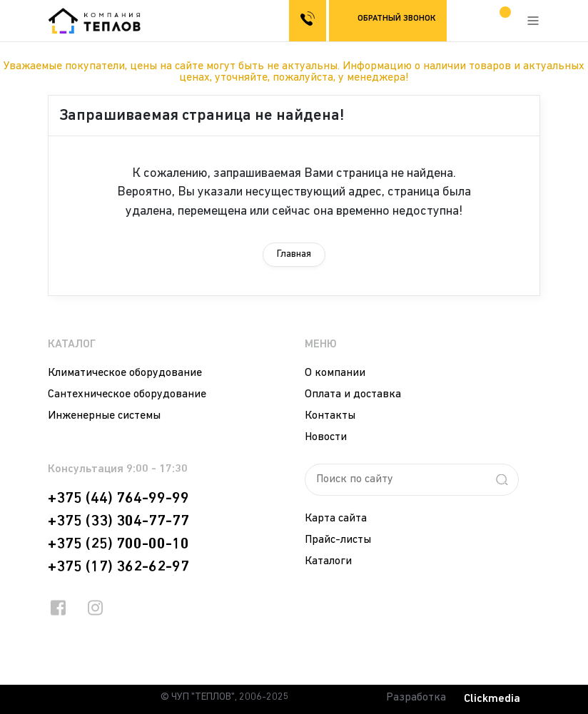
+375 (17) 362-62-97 (118, 567)
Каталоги (328, 561)
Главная (294, 254)
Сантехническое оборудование (127, 394)
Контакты (330, 416)
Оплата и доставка (353, 394)
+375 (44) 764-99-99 (118, 499)
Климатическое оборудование (125, 373)
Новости (326, 437)
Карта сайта (336, 519)
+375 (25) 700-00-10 (118, 544)
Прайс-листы (338, 540)
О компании (335, 373)
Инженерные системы (104, 416)
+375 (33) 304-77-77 (118, 521)
